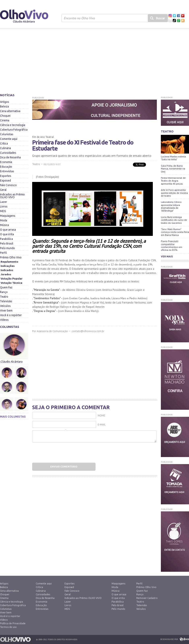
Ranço (4, 292)
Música (4, 225)
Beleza (4, 106)
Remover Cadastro (147, 598)
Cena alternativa (10, 111)
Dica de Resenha (10, 157)
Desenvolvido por (169, 639)
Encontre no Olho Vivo (79, 18)
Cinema (5, 120)
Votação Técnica (11, 283)
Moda (4, 220)
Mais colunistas (13, 417)
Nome (101, 415)
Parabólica (6, 239)
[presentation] (58, 452)
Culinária (5, 148)
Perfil (3, 253)
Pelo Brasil (7, 244)
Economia (6, 162)
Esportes (6, 176)
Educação (6, 167)
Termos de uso (8, 627)
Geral (3, 190)
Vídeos (4, 320)
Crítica (4, 143)
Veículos (5, 306)
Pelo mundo (7, 248)
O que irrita (7, 234)
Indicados (7, 270)
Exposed (5, 181)
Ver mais (167, 256)
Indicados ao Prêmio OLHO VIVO (12, 196)
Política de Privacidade (13, 623)
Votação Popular (12, 279)
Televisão (6, 301)
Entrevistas (7, 171)
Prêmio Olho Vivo (11, 257)
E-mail (102, 425)
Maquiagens (8, 216)
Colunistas (7, 134)
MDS (3, 211)
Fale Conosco (8, 185)
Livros (4, 206)
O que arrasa (8, 230)
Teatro (4, 297)
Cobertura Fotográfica (14, 130)
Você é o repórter (11, 315)
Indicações (8, 266)
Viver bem (6, 311)
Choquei (5, 116)
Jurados (6, 274)
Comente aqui (9, 139)
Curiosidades (8, 153)
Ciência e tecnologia (13, 125)
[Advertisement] (94, 59)
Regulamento (9, 262)
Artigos (5, 102)
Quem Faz (6, 287)
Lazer (4, 202)
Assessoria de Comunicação (52, 331)
